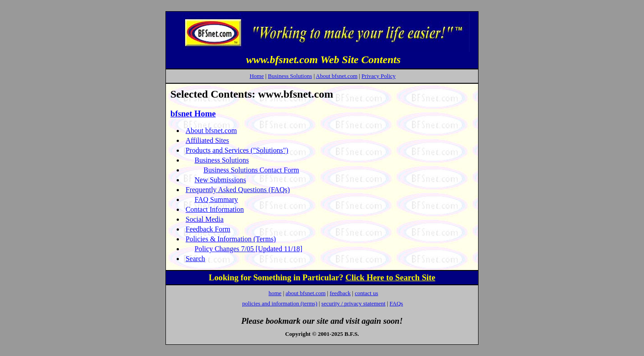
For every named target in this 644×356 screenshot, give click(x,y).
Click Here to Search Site (390, 277)
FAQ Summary (216, 199)
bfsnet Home (193, 114)
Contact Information (215, 209)
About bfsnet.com (337, 76)
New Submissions (220, 180)
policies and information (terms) (280, 303)
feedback (340, 293)
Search (195, 259)
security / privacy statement (354, 303)
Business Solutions (290, 76)
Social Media (205, 219)
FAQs (396, 303)
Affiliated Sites (207, 140)
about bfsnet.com (305, 293)
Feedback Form (208, 229)
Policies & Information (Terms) (231, 239)
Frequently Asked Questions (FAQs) (238, 190)
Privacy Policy (378, 76)
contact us (366, 293)
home (275, 293)
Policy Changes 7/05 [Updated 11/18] (248, 249)
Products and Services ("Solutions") (237, 150)
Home (257, 76)
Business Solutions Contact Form (251, 170)
